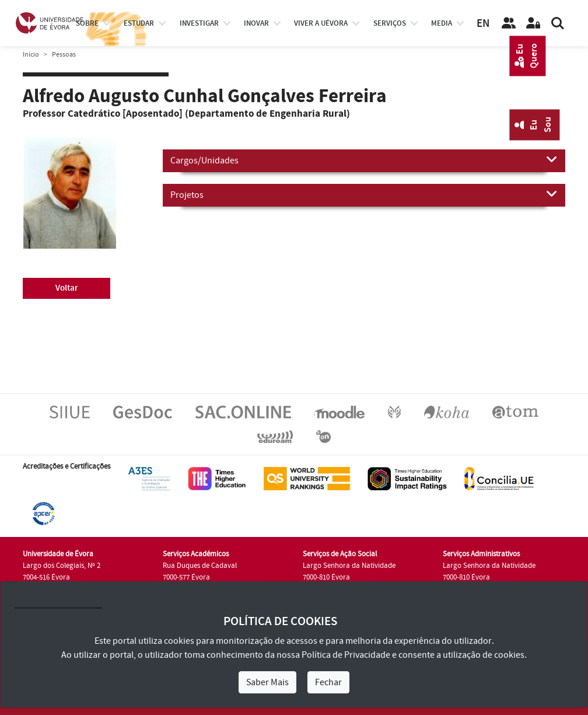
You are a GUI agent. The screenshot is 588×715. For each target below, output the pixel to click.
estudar (139, 23)
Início (31, 55)
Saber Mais (267, 682)
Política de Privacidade (346, 655)
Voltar (67, 288)
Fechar (328, 682)
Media (442, 23)
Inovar (256, 23)
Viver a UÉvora (321, 23)
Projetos (364, 194)
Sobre (87, 23)
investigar (199, 23)
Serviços (390, 23)
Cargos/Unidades (364, 160)
